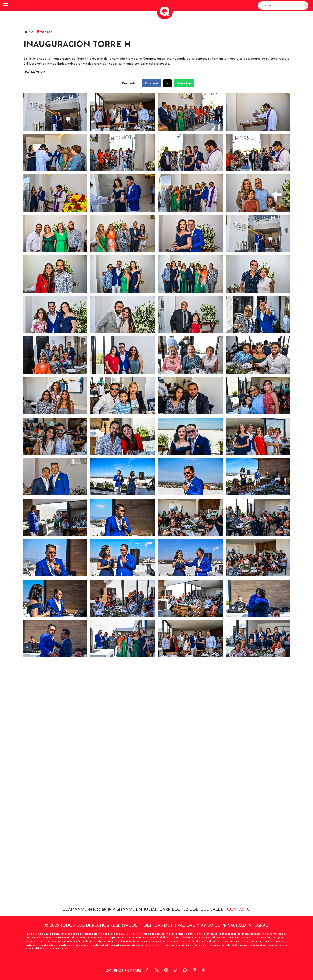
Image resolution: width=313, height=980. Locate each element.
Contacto (239, 910)
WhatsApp (184, 83)
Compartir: (129, 83)
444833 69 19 (100, 910)
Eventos (45, 32)
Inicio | (30, 32)
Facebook (152, 83)
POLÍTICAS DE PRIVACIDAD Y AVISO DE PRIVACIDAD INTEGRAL (205, 926)
